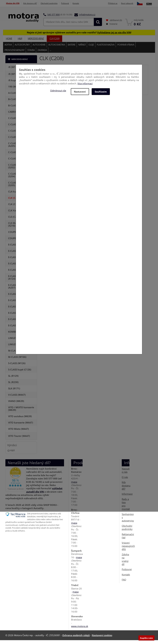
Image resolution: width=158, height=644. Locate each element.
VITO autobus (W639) (20, 420)
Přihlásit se (118, 3)
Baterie (72, 48)
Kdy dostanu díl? (32, 3)
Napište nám (146, 638)
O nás (125, 481)
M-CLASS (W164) (17, 354)
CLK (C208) (54, 42)
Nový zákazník (134, 3)
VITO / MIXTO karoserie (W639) (21, 412)
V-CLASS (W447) (17, 399)
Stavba (31, 54)
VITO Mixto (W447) (19, 433)
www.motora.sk (80, 630)
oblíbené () (114, 24)
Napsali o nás (126, 474)
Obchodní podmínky (53, 3)
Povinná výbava (126, 48)
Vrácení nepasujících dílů (128, 550)
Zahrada (42, 54)
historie (112, 28)
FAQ (124, 583)
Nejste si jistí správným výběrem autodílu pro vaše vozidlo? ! (79, 36)
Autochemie (39, 48)
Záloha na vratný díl (125, 563)
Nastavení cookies (102, 639)
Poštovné (71, 3)
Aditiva (8, 48)
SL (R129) (13, 380)
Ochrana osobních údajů (76, 639)
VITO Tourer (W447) (19, 440)
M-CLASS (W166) (17, 361)
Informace (127, 498)
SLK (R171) (14, 392)
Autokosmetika (57, 48)
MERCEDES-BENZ (36, 42)
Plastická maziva (106, 48)
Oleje (91, 48)
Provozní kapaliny (14, 54)
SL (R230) (13, 386)
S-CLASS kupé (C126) (20, 373)
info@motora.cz (87, 18)
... (50, 54)
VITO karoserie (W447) (21, 426)
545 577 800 (54, 18)
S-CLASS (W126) (17, 367)
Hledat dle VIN (13, 3)
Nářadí (82, 48)
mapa (74, 486)
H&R (20, 42)
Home (9, 42)
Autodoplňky (22, 48)
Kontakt (84, 3)
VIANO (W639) (16, 405)
